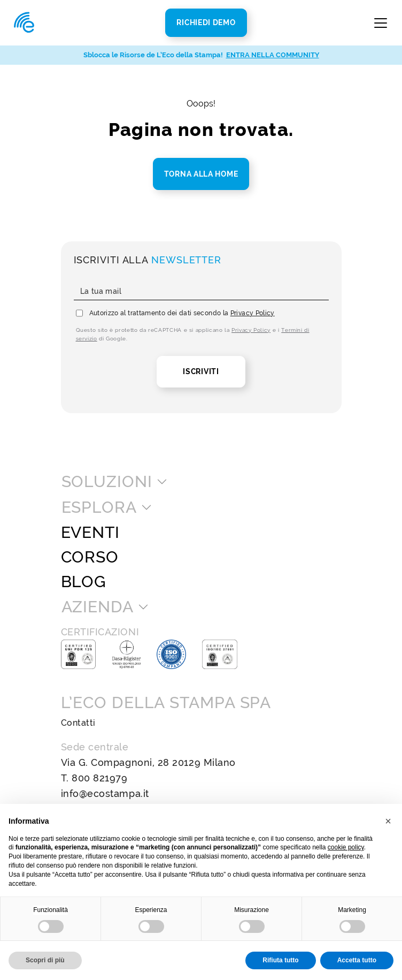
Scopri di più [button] (45, 960)
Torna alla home (201, 174)
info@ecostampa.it (105, 793)
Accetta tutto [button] (357, 960)
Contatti (78, 723)
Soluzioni (107, 482)
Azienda (98, 607)
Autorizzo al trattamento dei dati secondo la (182, 313)
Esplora (99, 507)
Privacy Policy (253, 313)
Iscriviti (201, 371)
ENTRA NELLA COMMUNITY (273, 55)
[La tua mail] (201, 292)
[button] (388, 821)
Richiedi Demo (206, 22)
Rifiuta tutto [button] (280, 960)
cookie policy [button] (346, 847)
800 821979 (99, 778)
